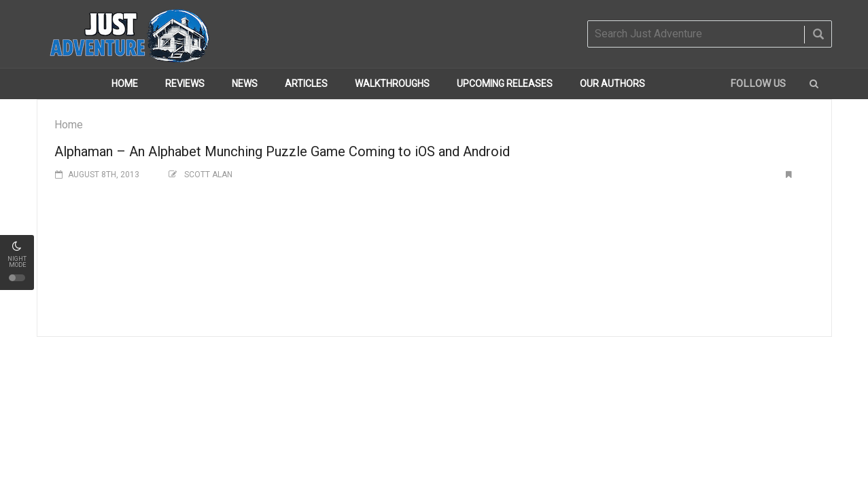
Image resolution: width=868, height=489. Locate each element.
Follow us (758, 84)
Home (125, 84)
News (245, 84)
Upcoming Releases (505, 84)
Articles (306, 84)
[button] (814, 84)
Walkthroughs (392, 84)
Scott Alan (208, 175)
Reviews (185, 84)
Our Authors (612, 84)
